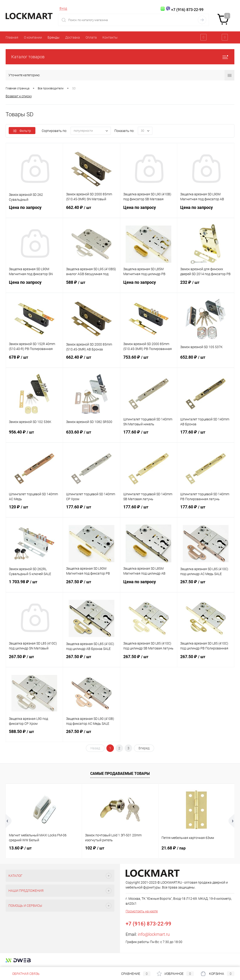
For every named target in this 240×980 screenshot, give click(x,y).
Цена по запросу (34, 210)
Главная (12, 37)
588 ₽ (92, 285)
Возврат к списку (19, 96)
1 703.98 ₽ (34, 585)
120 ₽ (34, 510)
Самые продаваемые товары (120, 774)
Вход (63, 8)
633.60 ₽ (92, 435)
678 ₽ (34, 360)
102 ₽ (95, 848)
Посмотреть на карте (142, 911)
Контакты (110, 37)
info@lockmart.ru (154, 934)
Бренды (54, 37)
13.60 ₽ (20, 848)
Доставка (73, 37)
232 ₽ (206, 285)
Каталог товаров (120, 57)
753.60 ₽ (149, 360)
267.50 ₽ (92, 585)
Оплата (91, 37)
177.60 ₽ (149, 435)
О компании (33, 37)
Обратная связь (23, 974)
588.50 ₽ (34, 734)
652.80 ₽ (206, 360)
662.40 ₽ (92, 210)
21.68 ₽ (174, 848)
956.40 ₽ (34, 435)
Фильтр (22, 131)
